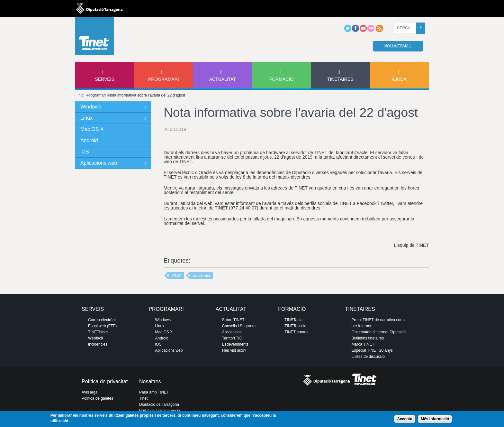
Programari (164, 79)
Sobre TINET (233, 320)
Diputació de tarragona (99, 8)
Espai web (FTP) (102, 326)
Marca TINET (363, 344)
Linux (86, 118)
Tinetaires (340, 79)
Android (89, 140)
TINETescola (295, 326)
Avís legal (90, 392)
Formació (281, 79)
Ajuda (399, 79)
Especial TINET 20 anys (372, 350)
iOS (85, 152)
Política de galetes (97, 398)
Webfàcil (95, 338)
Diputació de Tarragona (159, 404)
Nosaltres (150, 381)
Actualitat (222, 79)
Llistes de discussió (368, 357)
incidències (202, 275)
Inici (81, 95)
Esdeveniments (235, 344)
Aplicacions (232, 332)
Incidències (98, 344)
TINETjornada (297, 332)
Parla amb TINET (154, 392)
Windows (91, 107)
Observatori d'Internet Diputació (379, 332)
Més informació (435, 419)
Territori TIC (232, 338)
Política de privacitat (105, 381)
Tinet (143, 398)
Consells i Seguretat (239, 326)
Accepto (405, 419)
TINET (177, 275)
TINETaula (293, 320)
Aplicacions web (99, 163)
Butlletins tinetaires (368, 338)
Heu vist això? (234, 350)
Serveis (104, 79)
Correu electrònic (103, 320)
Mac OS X (92, 129)
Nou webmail (398, 46)
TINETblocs (98, 332)
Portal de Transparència (160, 411)
